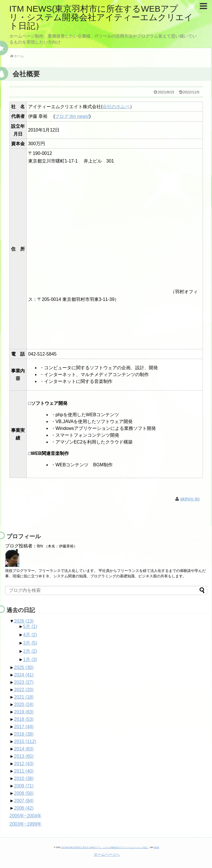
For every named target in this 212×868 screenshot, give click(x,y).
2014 (24, 749)
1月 (30, 659)
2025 (24, 667)
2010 (24, 778)
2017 (24, 727)
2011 (24, 771)
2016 (24, 734)
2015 (25, 741)
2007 (24, 801)
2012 (24, 764)
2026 (24, 621)
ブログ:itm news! (72, 116)
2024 (24, 675)
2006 (24, 808)
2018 (24, 719)
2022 (24, 690)
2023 (24, 682)
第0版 (157, 847)
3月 (30, 643)
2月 (30, 651)
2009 (24, 786)
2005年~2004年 (26, 816)
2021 (24, 697)
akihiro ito (190, 499)
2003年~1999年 (26, 824)
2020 (24, 704)
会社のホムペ (116, 107)
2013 (24, 756)
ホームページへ (107, 854)
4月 (30, 635)
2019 (24, 712)
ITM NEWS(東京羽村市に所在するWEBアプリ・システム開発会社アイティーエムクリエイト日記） (101, 17)
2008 (24, 793)
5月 (30, 626)
